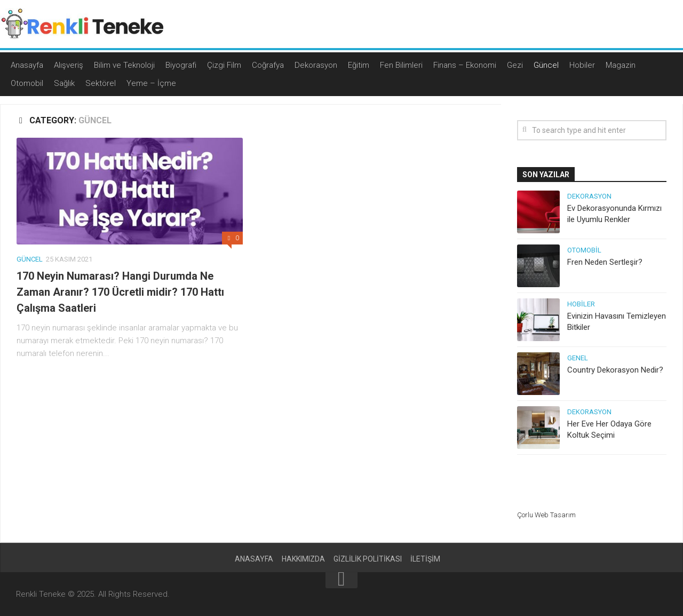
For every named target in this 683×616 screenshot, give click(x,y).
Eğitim (359, 65)
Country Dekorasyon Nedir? (615, 370)
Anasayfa (27, 65)
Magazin (621, 65)
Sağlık (64, 83)
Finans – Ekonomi (465, 65)
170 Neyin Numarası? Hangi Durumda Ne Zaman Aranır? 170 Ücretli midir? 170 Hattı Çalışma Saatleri (120, 292)
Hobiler (582, 65)
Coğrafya (268, 65)
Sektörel (101, 83)
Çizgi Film (224, 65)
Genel (578, 358)
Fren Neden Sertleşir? (605, 262)
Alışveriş (69, 65)
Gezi (515, 65)
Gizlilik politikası (368, 559)
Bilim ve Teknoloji (124, 65)
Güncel (546, 65)
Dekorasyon (316, 65)
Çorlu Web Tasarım (546, 515)
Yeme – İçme (151, 83)
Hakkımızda (303, 559)
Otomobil (27, 83)
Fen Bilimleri (401, 65)
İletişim (425, 559)
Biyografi (181, 65)
